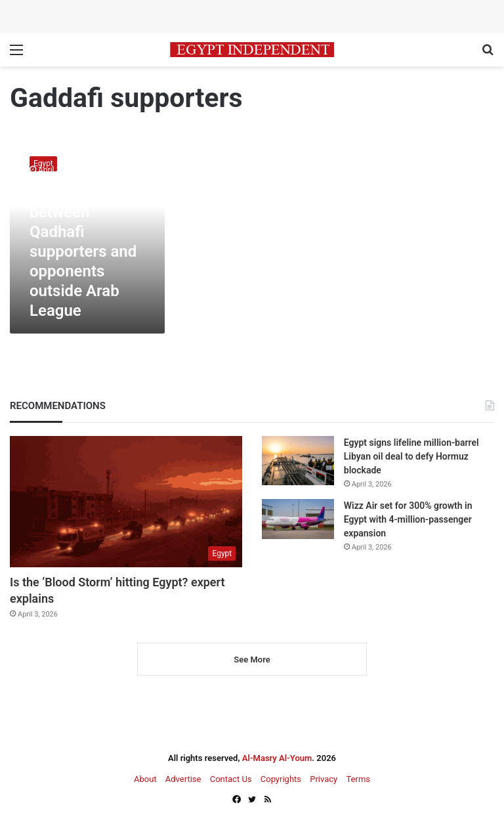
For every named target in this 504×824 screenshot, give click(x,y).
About (145, 779)
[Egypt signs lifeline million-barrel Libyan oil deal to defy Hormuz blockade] (298, 461)
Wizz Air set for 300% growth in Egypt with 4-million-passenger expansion (408, 519)
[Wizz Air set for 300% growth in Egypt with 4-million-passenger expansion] (298, 519)
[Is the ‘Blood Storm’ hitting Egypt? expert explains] (126, 502)
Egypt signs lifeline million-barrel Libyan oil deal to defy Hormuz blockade (411, 456)
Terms (358, 779)
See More (252, 660)
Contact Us (231, 779)
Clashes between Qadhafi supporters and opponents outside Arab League (83, 251)
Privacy (324, 779)
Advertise (183, 779)
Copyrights (281, 779)
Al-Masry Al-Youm (277, 758)
